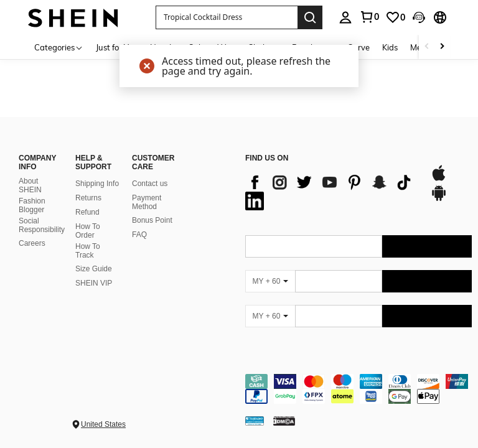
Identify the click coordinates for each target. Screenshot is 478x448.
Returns (88, 198)
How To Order (88, 231)
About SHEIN (30, 185)
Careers (32, 243)
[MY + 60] (270, 281)
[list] (331, 192)
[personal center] (345, 17)
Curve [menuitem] (358, 47)
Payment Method (147, 202)
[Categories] (59, 47)
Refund (87, 212)
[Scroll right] (442, 47)
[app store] (439, 179)
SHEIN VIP (94, 283)
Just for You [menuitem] (117, 47)
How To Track (88, 251)
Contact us (150, 184)
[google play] (439, 199)
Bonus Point (152, 220)
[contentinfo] (358, 389)
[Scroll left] (427, 47)
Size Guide (94, 269)
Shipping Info (97, 184)
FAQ (139, 235)
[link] (369, 17)
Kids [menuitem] (390, 47)
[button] (227, 17)
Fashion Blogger (32, 205)
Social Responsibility (42, 225)
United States (103, 424)
